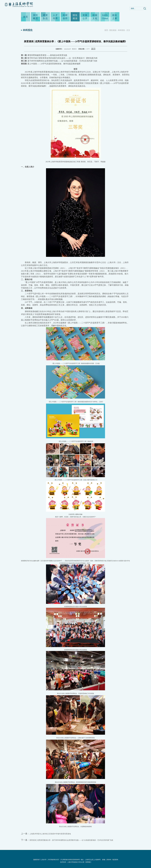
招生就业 (75, 17)
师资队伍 (45, 17)
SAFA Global (105, 17)
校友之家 (115, 17)
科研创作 (65, 17)
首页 (26, 17)
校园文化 (95, 17)
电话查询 (115, 860)
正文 (128, 30)
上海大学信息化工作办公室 (76, 862)
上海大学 (43, 860)
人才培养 (55, 17)
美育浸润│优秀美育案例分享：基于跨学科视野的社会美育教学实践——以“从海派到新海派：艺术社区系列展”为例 (71, 840)
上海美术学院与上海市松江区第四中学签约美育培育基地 (50, 834)
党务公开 (85, 17)
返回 (93, 49)
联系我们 (88, 862)
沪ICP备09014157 (54, 860)
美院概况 (36, 17)
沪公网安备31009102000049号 (70, 860)
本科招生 (122, 30)
